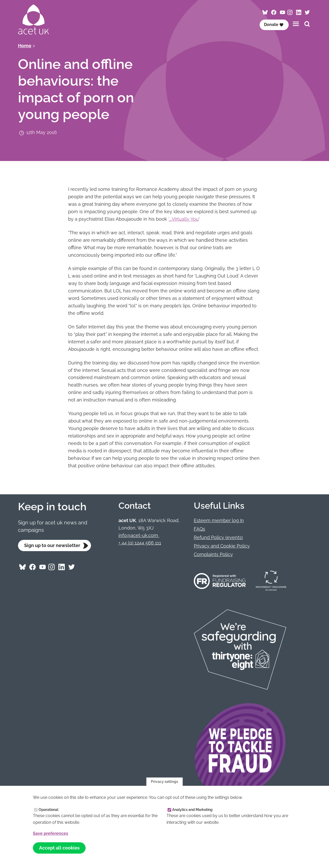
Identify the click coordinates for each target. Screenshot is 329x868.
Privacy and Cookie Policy (222, 546)
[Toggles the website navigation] (296, 24)
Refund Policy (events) (218, 537)
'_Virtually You (184, 219)
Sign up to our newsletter (52, 545)
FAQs (199, 529)
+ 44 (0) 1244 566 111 (140, 543)
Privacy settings (164, 782)
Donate (274, 25)
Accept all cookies (59, 848)
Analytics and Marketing (192, 810)
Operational (48, 810)
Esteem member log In (219, 520)
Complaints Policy (213, 554)
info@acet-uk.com (139, 535)
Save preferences (51, 833)
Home (25, 46)
